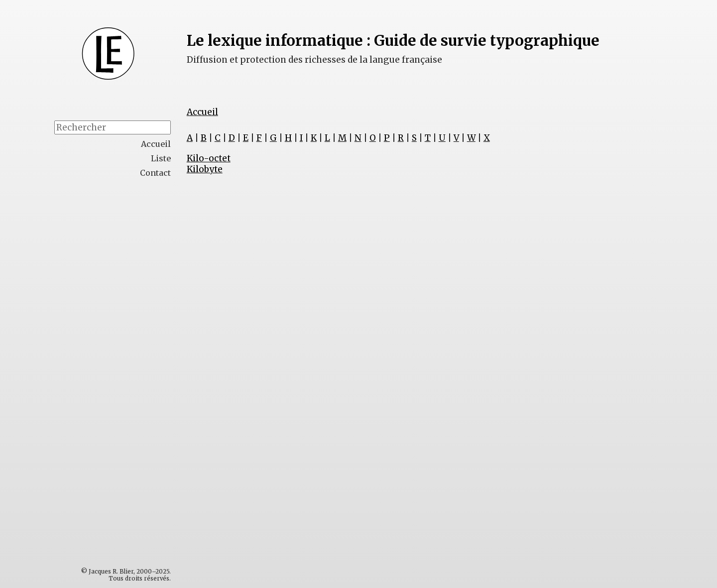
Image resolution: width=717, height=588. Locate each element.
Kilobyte (205, 169)
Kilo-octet (209, 158)
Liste (161, 158)
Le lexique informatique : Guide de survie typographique (393, 41)
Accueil (202, 112)
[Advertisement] (133, 342)
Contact (155, 173)
